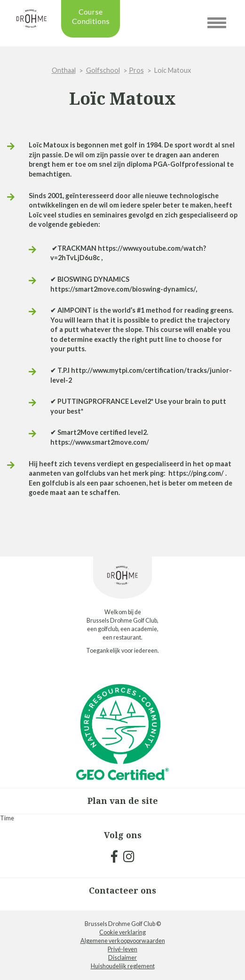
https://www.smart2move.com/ (100, 442)
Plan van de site (123, 801)
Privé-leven (122, 949)
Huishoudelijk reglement (123, 966)
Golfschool (103, 70)
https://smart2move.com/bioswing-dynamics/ (123, 289)
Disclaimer (122, 958)
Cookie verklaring (122, 932)
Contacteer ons (122, 890)
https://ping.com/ (196, 473)
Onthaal (64, 70)
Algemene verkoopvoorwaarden (123, 941)
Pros (136, 70)
